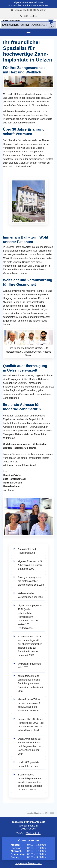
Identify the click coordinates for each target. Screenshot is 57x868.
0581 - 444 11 (28, 16)
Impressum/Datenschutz (28, 863)
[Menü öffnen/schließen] (28, 32)
